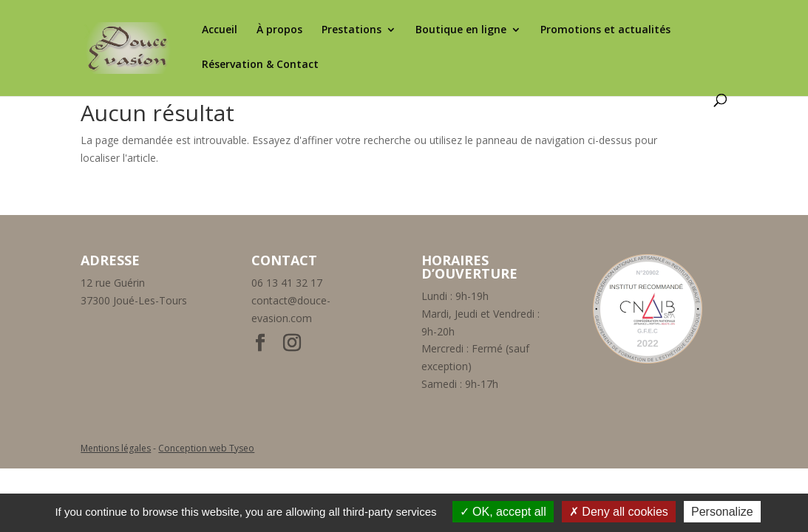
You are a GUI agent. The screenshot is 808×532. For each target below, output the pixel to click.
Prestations (352, 30)
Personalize (722, 512)
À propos (279, 30)
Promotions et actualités (605, 30)
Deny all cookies (619, 512)
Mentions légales (116, 448)
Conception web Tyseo (206, 448)
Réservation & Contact (260, 65)
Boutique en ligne (461, 30)
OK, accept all (503, 512)
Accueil (220, 30)
